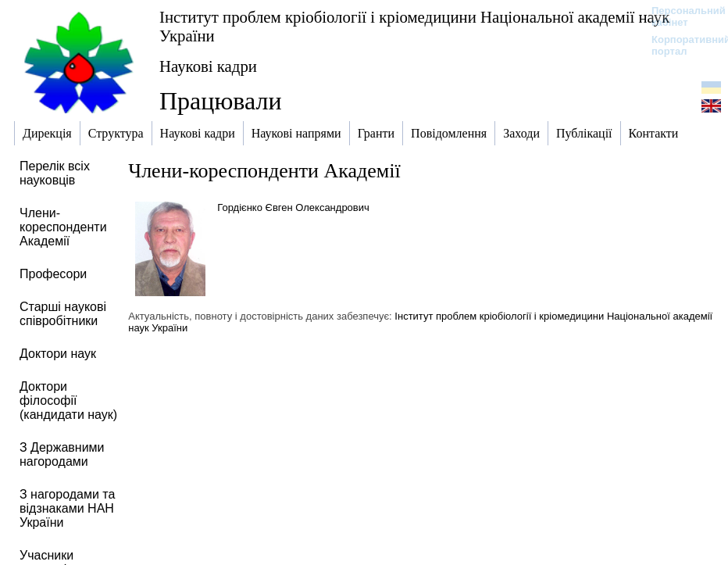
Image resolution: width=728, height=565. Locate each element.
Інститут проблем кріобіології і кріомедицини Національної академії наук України (414, 26)
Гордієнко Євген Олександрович (293, 207)
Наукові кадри (208, 66)
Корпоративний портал (681, 45)
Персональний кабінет (681, 16)
